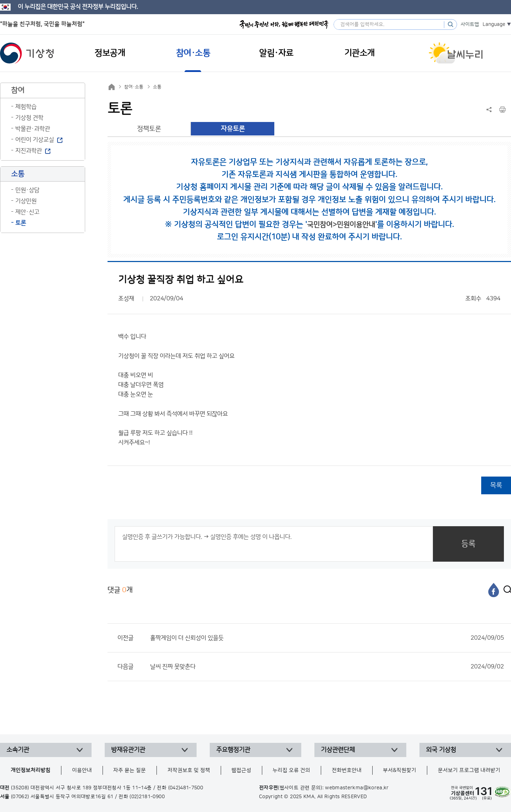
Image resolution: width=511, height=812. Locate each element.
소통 (157, 87)
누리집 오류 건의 (291, 770)
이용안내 (82, 770)
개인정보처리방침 (31, 770)
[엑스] (506, 590)
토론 (21, 223)
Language (494, 24)
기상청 (27, 53)
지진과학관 (29, 151)
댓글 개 (120, 590)
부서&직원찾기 (400, 770)
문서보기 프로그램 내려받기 (469, 770)
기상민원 (26, 201)
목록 (496, 485)
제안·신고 (27, 212)
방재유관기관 (128, 750)
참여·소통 (134, 87)
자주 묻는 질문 (130, 770)
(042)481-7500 (186, 788)
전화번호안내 (347, 770)
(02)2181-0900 (147, 797)
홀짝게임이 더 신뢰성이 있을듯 (327, 638)
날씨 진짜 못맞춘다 (327, 667)
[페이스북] (494, 590)
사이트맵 (470, 24)
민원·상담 (27, 190)
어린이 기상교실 (35, 140)
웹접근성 (241, 770)
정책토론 (149, 129)
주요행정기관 (233, 750)
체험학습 (26, 107)
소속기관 (18, 750)
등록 (468, 544)
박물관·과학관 (33, 129)
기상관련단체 (338, 750)
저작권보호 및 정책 (189, 770)
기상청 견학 (29, 118)
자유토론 (233, 129)
